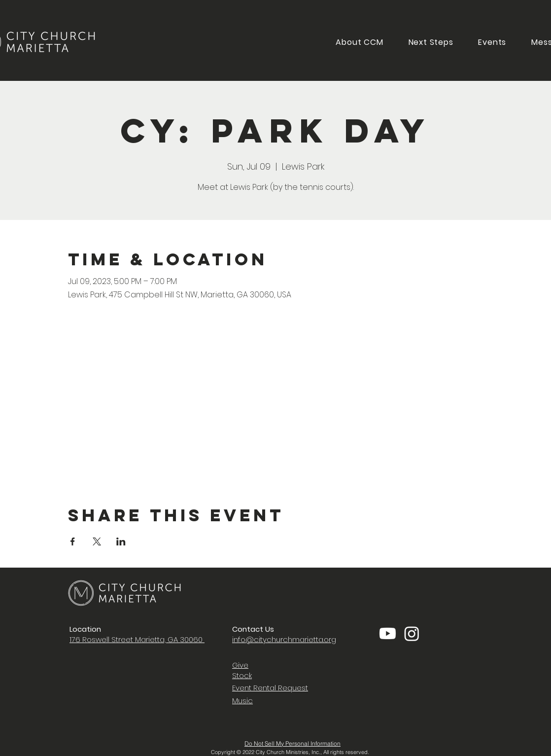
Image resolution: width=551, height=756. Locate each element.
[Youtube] (388, 633)
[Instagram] (412, 633)
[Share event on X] (97, 541)
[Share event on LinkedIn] (121, 541)
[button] (431, 42)
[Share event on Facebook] (73, 541)
